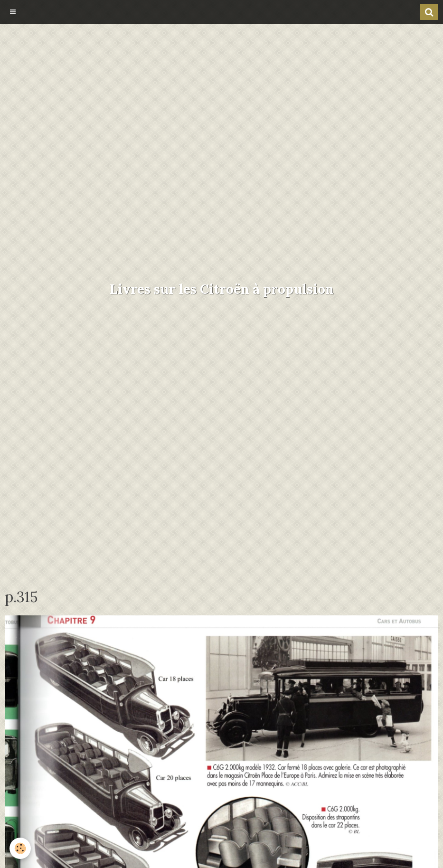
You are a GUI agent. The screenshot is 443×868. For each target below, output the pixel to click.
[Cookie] (20, 848)
